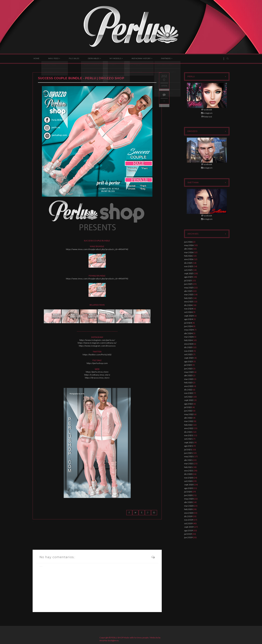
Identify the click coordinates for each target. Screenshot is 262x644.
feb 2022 (188, 425)
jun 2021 (188, 453)
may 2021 (189, 456)
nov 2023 (189, 351)
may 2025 (189, 288)
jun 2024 (188, 326)
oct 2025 (188, 270)
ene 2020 (189, 513)
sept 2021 (189, 442)
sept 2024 (189, 316)
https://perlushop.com (97, 363)
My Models (107, 59)
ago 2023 (189, 361)
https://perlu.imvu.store (97, 372)
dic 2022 (188, 390)
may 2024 (189, 330)
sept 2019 (189, 527)
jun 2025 (188, 284)
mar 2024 (189, 337)
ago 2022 (189, 404)
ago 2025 (189, 277)
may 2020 (189, 499)
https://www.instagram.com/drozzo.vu (97, 346)
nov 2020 (189, 478)
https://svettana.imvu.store (97, 375)
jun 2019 (188, 537)
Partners (154, 59)
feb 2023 (188, 383)
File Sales (69, 59)
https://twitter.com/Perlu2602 (97, 355)
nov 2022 (189, 393)
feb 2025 (188, 298)
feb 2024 (188, 340)
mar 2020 (189, 506)
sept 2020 (189, 485)
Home (36, 59)
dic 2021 (188, 432)
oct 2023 (188, 354)
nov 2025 (189, 266)
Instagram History (131, 59)
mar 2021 (189, 463)
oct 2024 (188, 312)
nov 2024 (189, 309)
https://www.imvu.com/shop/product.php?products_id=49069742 (97, 249)
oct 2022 (188, 397)
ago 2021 (189, 446)
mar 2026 (189, 252)
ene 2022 (189, 428)
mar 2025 (189, 294)
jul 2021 (188, 450)
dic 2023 (188, 347)
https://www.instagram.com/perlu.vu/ (97, 340)
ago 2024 (189, 319)
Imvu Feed (51, 59)
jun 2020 (188, 495)
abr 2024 (188, 333)
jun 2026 (188, 242)
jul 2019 (188, 534)
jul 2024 (188, 323)
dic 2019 (188, 516)
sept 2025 (189, 273)
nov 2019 (189, 520)
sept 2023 (189, 358)
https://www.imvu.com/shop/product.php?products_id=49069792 (97, 279)
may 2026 (189, 245)
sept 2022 (189, 400)
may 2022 (189, 414)
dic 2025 (188, 263)
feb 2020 (188, 509)
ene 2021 (189, 471)
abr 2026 (188, 249)
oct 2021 (188, 439)
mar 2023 (189, 379)
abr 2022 (188, 418)
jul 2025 (188, 280)
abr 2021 (188, 460)
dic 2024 (188, 305)
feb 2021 (188, 467)
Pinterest (207, 117)
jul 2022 (188, 407)
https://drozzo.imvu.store (97, 378)
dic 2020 (188, 474)
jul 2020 (188, 492)
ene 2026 (189, 259)
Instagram (207, 113)
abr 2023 (188, 375)
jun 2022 (188, 411)
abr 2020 (188, 502)
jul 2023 (188, 365)
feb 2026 (188, 256)
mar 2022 (189, 421)
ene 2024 (189, 344)
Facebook (207, 110)
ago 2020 (189, 488)
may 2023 (189, 372)
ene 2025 (189, 302)
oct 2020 (188, 481)
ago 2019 (189, 530)
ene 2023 (189, 386)
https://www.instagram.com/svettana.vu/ (97, 343)
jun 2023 (188, 369)
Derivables (87, 59)
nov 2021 (189, 435)
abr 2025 (188, 291)
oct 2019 (188, 523)
